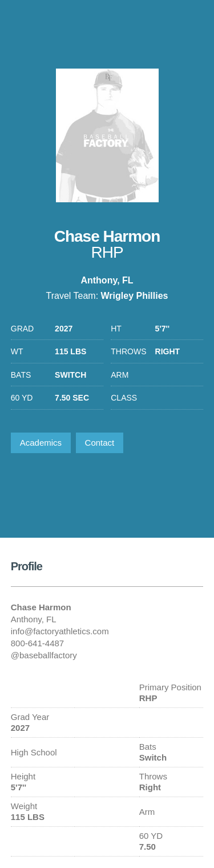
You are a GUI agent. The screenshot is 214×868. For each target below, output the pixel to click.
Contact (100, 443)
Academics (41, 443)
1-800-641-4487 (193, 26)
